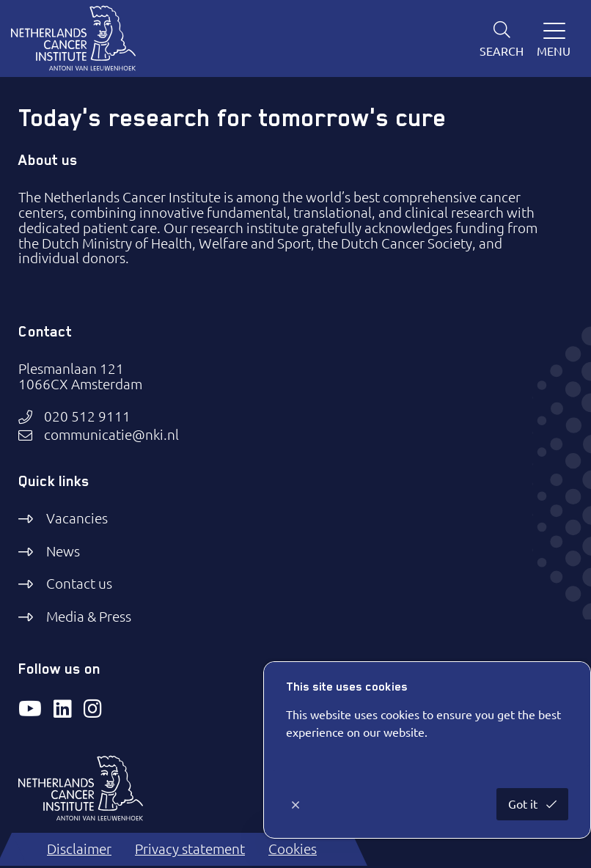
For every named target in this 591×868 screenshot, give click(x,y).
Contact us (79, 584)
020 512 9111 (87, 417)
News (63, 551)
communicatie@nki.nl (111, 435)
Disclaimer (79, 849)
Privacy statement (190, 849)
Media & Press (89, 617)
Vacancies (77, 518)
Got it (524, 804)
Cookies (293, 849)
